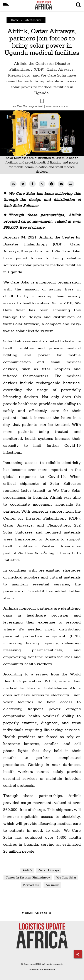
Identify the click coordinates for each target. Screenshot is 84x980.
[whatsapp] (42, 184)
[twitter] (23, 184)
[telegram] (52, 184)
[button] (42, 102)
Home (15, 20)
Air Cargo (52, 885)
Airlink (27, 870)
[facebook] (32, 184)
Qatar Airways (49, 870)
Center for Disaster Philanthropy (28, 877)
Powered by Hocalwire (42, 969)
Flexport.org (31, 885)
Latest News (32, 20)
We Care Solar (66, 877)
